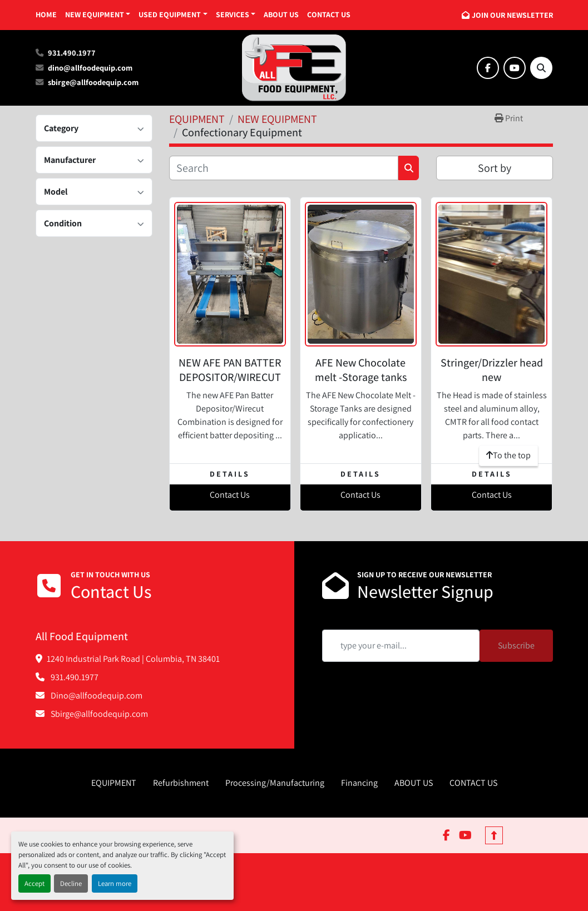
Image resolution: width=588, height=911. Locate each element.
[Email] (401, 646)
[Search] (541, 68)
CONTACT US (329, 14)
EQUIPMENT (114, 783)
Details (230, 474)
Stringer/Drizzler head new (492, 370)
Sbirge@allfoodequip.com (98, 714)
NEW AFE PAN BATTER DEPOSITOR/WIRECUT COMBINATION (230, 377)
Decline (71, 883)
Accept (34, 883)
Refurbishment (181, 783)
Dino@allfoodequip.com (96, 695)
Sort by (495, 168)
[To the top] (508, 455)
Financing (359, 783)
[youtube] (515, 68)
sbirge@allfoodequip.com (93, 82)
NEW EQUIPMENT (95, 14)
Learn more (115, 883)
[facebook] (488, 68)
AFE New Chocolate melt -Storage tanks (361, 370)
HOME (46, 14)
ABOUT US (281, 14)
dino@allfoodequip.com (90, 68)
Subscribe (516, 645)
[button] (98, 15)
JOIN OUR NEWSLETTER (512, 15)
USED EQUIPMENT (170, 14)
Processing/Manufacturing (275, 783)
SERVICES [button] (233, 14)
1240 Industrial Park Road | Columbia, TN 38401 (133, 659)
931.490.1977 (72, 53)
